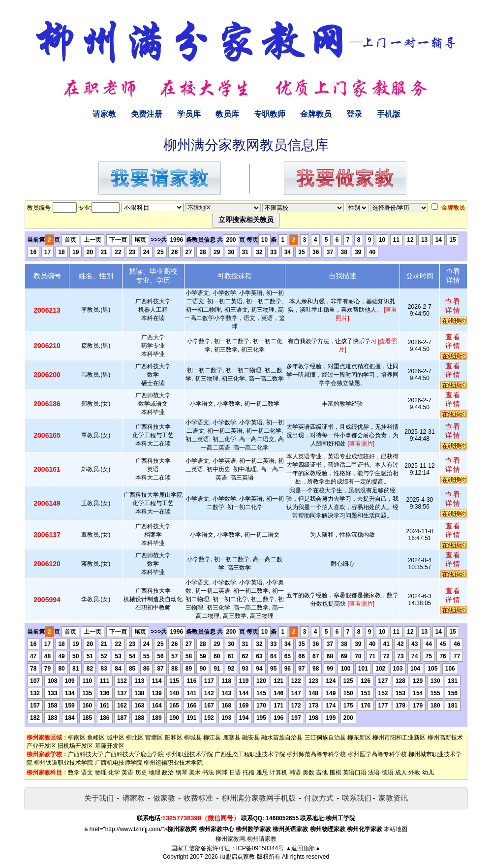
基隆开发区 (110, 746)
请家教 (104, 114)
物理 (101, 772)
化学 (114, 772)
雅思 (262, 772)
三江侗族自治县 (325, 738)
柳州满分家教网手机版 (259, 798)
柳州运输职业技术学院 (173, 763)
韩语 (295, 772)
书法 (208, 772)
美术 (195, 772)
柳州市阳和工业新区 (399, 738)
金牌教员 (316, 114)
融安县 (251, 738)
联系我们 (357, 798)
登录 (354, 114)
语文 (87, 772)
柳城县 (193, 738)
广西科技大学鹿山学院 (134, 754)
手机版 (389, 114)
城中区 (116, 738)
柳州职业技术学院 (189, 754)
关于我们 (99, 798)
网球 (222, 772)
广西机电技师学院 (119, 763)
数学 (74, 772)
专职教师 (270, 114)
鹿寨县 (232, 738)
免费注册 (147, 114)
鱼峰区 (96, 738)
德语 (388, 772)
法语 (374, 772)
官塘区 (154, 738)
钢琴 (182, 772)
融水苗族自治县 (282, 738)
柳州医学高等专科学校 (377, 754)
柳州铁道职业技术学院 (63, 763)
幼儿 (428, 772)
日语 (235, 772)
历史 (141, 772)
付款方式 (319, 798)
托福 (248, 772)
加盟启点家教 (237, 857)
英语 (127, 772)
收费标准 (198, 798)
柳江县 (212, 738)
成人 (401, 772)
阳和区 (174, 738)
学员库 (189, 114)
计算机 (278, 772)
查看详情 (453, 306)
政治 (168, 772)
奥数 (308, 772)
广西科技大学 (86, 754)
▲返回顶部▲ (303, 848)
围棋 (336, 772)
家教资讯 (393, 798)
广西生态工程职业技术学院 (250, 754)
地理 (154, 772)
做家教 (164, 798)
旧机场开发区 (75, 746)
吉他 (322, 772)
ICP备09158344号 (260, 848)
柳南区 (77, 738)
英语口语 (355, 772)
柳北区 (135, 738)
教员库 (227, 114)
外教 (414, 772)
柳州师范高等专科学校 (316, 754)
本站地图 (396, 829)
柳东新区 (359, 738)
